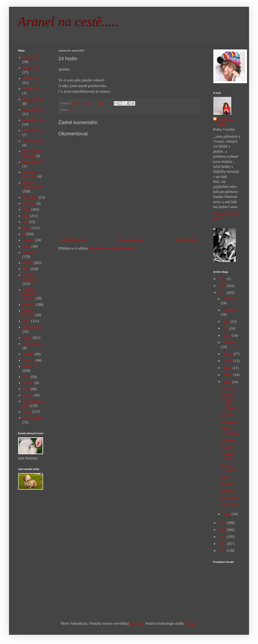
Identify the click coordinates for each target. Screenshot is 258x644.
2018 (223, 286)
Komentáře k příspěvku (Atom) (112, 248)
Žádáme (228, 484)
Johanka (28, 240)
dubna (228, 368)
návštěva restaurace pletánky (30, 294)
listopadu (230, 310)
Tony (26, 389)
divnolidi (29, 203)
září (226, 328)
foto (25, 222)
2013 (223, 544)
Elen (26, 216)
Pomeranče (230, 422)
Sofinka (28, 354)
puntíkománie (32, 327)
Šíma (26, 377)
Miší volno (230, 505)
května (228, 361)
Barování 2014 (33, 120)
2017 (223, 293)
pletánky (29, 305)
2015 (223, 530)
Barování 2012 (33, 99)
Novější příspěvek (72, 240)
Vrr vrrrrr (229, 388)
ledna (227, 514)
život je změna (33, 418)
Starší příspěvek (187, 240)
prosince (229, 299)
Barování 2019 (33, 162)
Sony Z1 (29, 360)
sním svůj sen (32, 344)
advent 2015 (31, 78)
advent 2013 (31, 57)
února (227, 382)
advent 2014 (31, 68)
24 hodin (228, 440)
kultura (27, 263)
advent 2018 (31, 89)
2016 (223, 523)
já (71, 110)
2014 (223, 537)
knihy (26, 246)
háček (27, 228)
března (228, 375)
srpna (227, 335)
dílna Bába (30, 197)
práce (26, 321)
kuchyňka (29, 252)
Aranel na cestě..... (68, 22)
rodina (27, 338)
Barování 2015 (33, 131)
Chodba (228, 415)
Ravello (228, 447)
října (227, 321)
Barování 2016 (33, 141)
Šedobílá (228, 491)
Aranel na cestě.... (225, 122)
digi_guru (137, 623)
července (229, 342)
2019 (223, 279)
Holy (226, 477)
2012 (223, 551)
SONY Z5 (30, 366)
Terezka (28, 383)
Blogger (191, 623)
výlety (27, 412)
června (228, 354)
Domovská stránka (131, 240)
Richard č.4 (230, 498)
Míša (26, 269)
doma (26, 209)
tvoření (27, 395)
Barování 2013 (33, 110)
